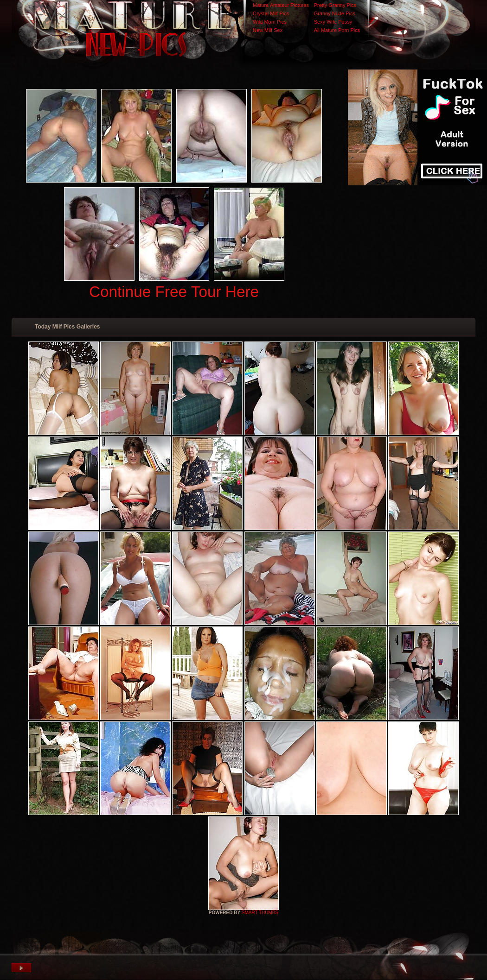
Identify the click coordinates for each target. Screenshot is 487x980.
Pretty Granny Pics (335, 5)
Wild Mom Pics (270, 22)
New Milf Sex (268, 30)
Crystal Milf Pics (271, 13)
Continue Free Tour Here (174, 292)
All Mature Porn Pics (337, 30)
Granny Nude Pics (335, 13)
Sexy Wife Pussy (333, 22)
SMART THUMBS (260, 913)
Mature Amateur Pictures (281, 5)
